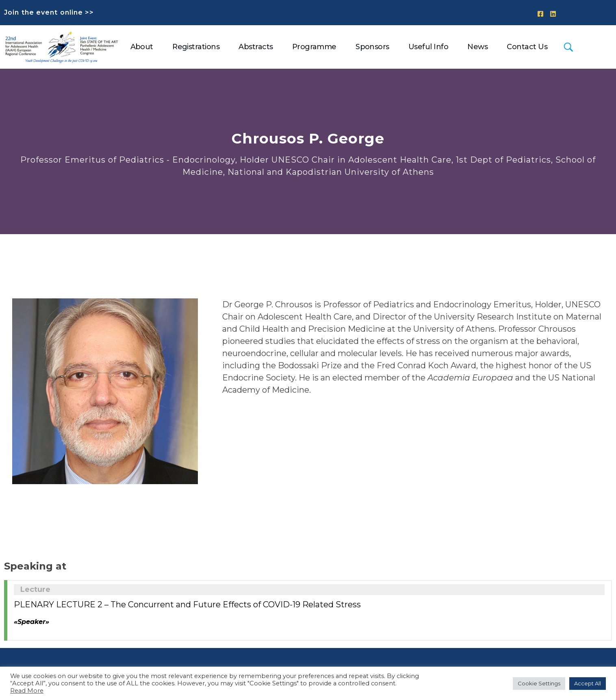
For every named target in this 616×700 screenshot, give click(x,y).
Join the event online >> (49, 12)
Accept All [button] (588, 683)
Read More (27, 691)
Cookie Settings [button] (539, 683)
